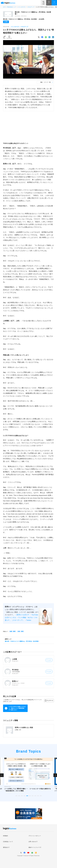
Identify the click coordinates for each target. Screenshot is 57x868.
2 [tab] (19, 796)
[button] (49, 701)
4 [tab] (24, 796)
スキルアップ (31, 7)
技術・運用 (21, 631)
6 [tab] (30, 796)
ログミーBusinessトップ (9, 7)
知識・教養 (13, 631)
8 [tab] (35, 796)
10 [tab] (41, 796)
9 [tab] (38, 796)
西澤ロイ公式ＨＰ (23, 615)
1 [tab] (16, 796)
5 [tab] (27, 796)
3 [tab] (22, 796)
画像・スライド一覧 (45, 82)
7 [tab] (33, 796)
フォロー (49, 660)
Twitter (29, 620)
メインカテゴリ (22, 7)
